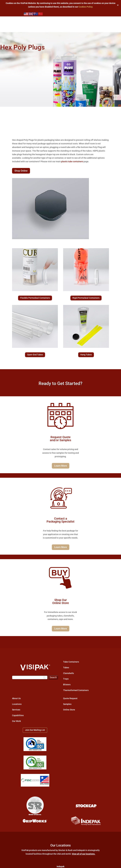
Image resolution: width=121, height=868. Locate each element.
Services (16, 710)
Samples (67, 704)
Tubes (66, 668)
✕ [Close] (118, 5)
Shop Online (21, 171)
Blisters (67, 685)
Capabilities (18, 715)
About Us (16, 698)
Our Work (16, 721)
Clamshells (68, 673)
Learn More (61, 466)
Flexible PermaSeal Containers (35, 298)
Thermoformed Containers (76, 690)
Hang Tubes (86, 355)
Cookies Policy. (86, 7)
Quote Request (70, 698)
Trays (66, 679)
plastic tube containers (72, 161)
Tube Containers (71, 662)
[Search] (30, 677)
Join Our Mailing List (35, 730)
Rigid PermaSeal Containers (86, 298)
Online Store (69, 710)
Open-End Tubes (35, 355)
